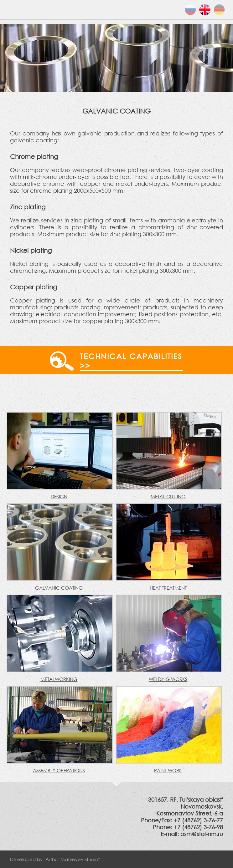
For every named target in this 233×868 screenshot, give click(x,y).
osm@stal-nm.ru (202, 834)
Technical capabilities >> (131, 361)
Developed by (55, 859)
